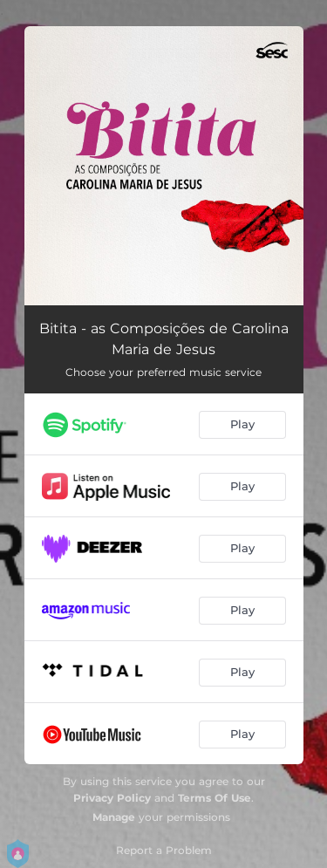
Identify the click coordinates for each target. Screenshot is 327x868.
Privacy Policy (112, 798)
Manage (114, 817)
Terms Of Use (215, 798)
